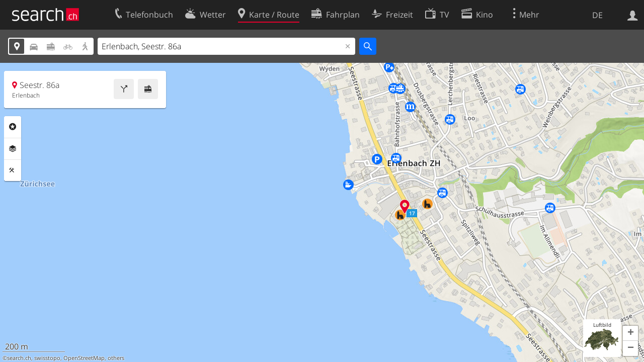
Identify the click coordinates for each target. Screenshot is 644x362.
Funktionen (13, 170)
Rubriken (13, 127)
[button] (630, 333)
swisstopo (47, 358)
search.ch (19, 358)
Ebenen (13, 149)
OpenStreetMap (84, 358)
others (116, 358)
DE (597, 15)
